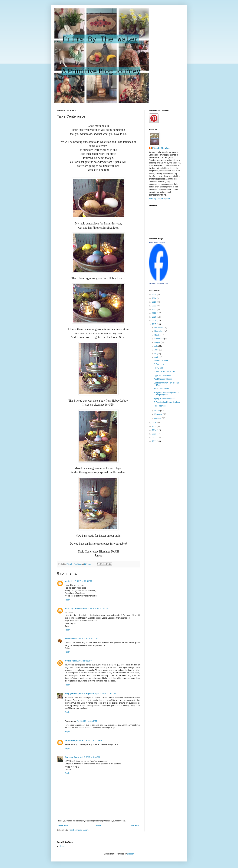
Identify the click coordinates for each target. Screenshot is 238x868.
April (157, 357)
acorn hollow (71, 639)
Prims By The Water (161, 148)
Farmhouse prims (73, 740)
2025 (155, 295)
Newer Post (63, 825)
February (158, 414)
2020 (155, 313)
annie (67, 581)
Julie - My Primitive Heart (76, 609)
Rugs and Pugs (72, 757)
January (158, 418)
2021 (155, 309)
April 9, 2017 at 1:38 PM (90, 757)
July (156, 346)
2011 (155, 441)
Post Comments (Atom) (79, 830)
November (159, 331)
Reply (67, 600)
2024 (155, 298)
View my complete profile (160, 198)
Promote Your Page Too (158, 283)
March (157, 411)
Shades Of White (161, 360)
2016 (155, 423)
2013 (155, 434)
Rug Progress (160, 406)
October (158, 335)
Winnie (68, 661)
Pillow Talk (158, 368)
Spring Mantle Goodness (164, 399)
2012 (155, 438)
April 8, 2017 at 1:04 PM (98, 609)
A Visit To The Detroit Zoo (165, 372)
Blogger (130, 854)
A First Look (159, 364)
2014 (155, 430)
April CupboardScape (163, 379)
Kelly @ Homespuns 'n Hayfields (79, 694)
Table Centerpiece (162, 389)
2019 (155, 317)
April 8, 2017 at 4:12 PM (82, 661)
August (158, 342)
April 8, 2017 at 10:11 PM (106, 694)
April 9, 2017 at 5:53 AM (87, 721)
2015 (155, 426)
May (156, 354)
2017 (155, 324)
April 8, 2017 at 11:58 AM (81, 581)
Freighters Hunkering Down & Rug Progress (166, 394)
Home (99, 825)
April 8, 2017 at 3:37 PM (88, 639)
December (159, 328)
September (159, 339)
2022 (155, 306)
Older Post (134, 825)
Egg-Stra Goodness (162, 375)
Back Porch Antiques (157, 243)
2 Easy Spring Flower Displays (167, 402)
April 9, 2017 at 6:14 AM (92, 740)
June (157, 350)
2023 (155, 302)
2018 (155, 321)
